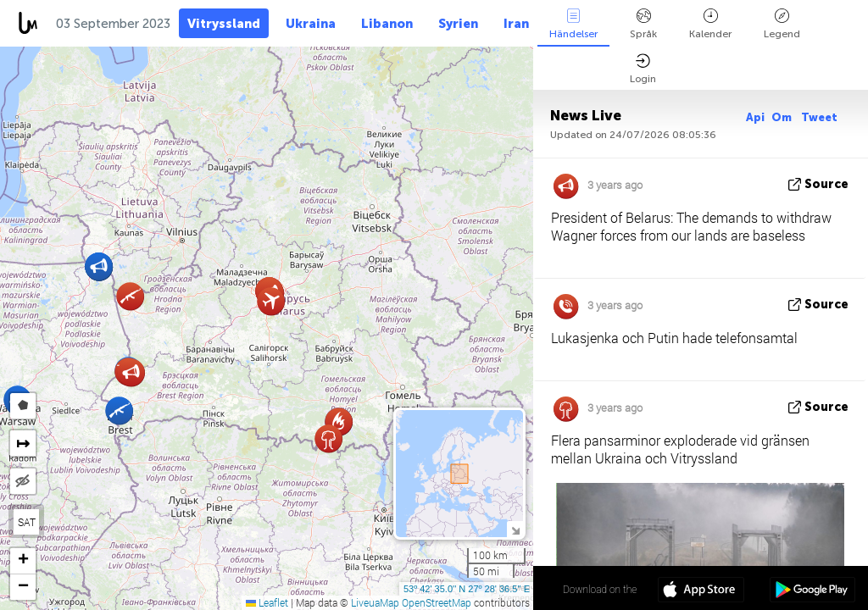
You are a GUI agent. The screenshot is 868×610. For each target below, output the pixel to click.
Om (783, 117)
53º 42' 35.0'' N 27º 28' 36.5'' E (467, 589)
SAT (27, 522)
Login (643, 69)
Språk (643, 24)
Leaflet (267, 602)
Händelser (573, 24)
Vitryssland (224, 24)
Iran (516, 24)
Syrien (458, 24)
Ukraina (311, 24)
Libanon (387, 24)
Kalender (710, 24)
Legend (782, 24)
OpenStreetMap (437, 602)
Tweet (819, 117)
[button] (131, 372)
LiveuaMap (375, 602)
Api (755, 117)
